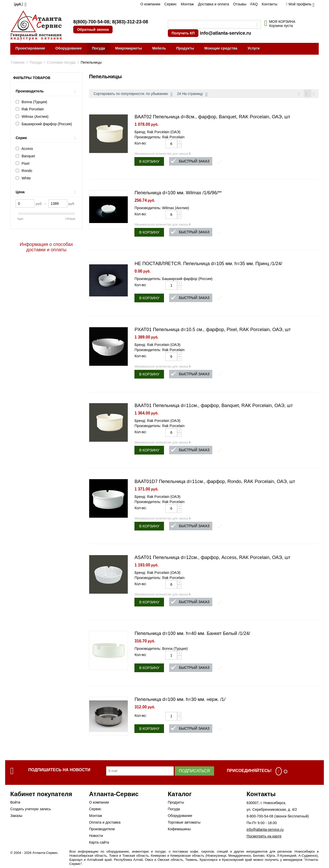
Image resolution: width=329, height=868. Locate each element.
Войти (15, 803)
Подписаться (194, 772)
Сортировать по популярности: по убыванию (133, 94)
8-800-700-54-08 (260, 817)
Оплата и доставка (105, 823)
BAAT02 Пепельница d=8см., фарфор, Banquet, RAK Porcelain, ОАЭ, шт (212, 118)
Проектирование (30, 48)
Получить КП (183, 33)
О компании (150, 4)
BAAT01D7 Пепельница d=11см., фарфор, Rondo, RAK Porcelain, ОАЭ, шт (215, 482)
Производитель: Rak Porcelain (159, 138)
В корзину (149, 162)
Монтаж (187, 4)
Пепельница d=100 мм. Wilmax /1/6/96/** (178, 194)
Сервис (171, 4)
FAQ (254, 4)
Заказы (16, 816)
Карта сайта (99, 843)
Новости (96, 836)
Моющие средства (221, 48)
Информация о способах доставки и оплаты (46, 247)
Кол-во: (140, 144)
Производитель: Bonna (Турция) (161, 649)
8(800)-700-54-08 (91, 22)
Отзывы (240, 4)
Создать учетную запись (31, 810)
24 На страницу (192, 94)
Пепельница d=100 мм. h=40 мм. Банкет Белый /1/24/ (192, 634)
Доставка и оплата (213, 4)
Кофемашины (179, 830)
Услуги (254, 48)
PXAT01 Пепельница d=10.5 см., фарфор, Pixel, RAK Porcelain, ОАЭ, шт (213, 330)
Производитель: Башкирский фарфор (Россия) (173, 279)
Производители (102, 830)
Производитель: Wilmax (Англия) (162, 209)
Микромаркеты (129, 48)
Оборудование (69, 48)
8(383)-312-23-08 (130, 22)
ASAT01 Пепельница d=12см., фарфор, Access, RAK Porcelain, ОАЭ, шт (212, 558)
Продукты (185, 48)
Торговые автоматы (184, 823)
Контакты (269, 4)
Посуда (98, 48)
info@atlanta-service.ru (225, 33)
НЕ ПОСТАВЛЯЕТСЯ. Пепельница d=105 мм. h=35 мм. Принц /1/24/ (208, 264)
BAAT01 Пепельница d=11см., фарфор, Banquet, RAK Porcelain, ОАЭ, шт (214, 406)
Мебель (159, 48)
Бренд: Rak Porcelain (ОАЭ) (157, 133)
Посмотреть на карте (264, 837)
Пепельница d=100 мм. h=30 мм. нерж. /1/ (180, 700)
